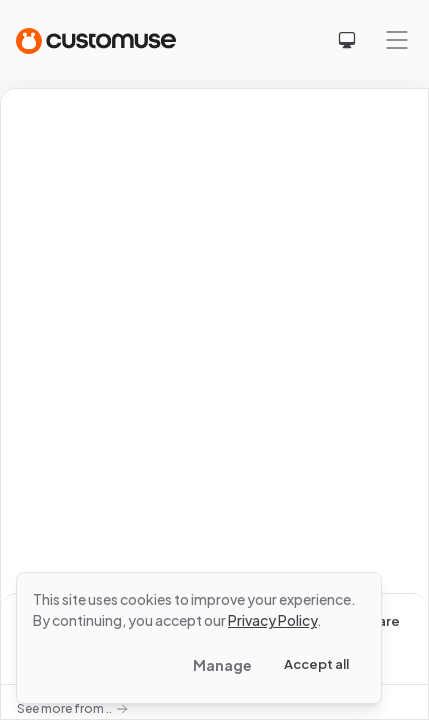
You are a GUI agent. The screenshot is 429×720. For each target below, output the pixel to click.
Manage (222, 665)
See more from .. (72, 708)
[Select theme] (347, 40)
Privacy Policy (272, 620)
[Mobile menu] (397, 40)
